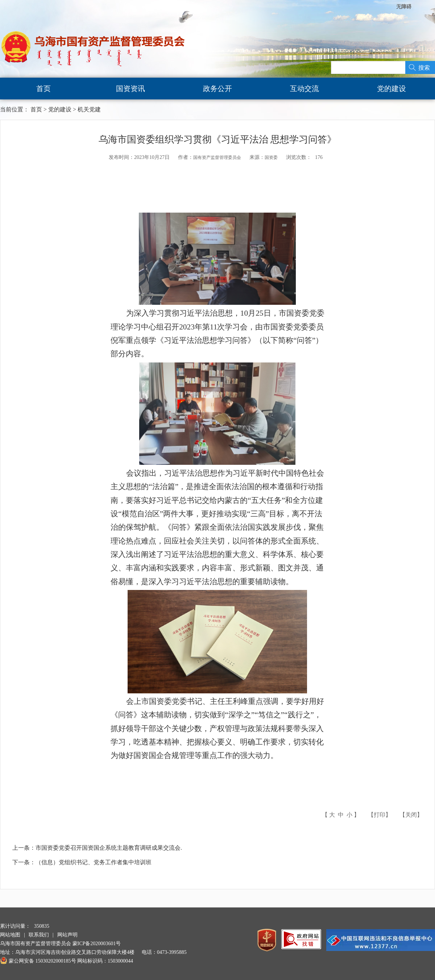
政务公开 (217, 89)
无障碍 (404, 7)
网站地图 (10, 935)
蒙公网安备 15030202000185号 (38, 961)
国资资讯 (130, 89)
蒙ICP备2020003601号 (97, 944)
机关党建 (89, 109)
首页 (43, 89)
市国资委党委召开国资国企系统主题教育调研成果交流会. (109, 848)
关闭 (411, 815)
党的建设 (391, 89)
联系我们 (39, 935)
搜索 (424, 68)
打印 (380, 815)
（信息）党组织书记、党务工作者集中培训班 (94, 862)
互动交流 (304, 89)
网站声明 (67, 935)
